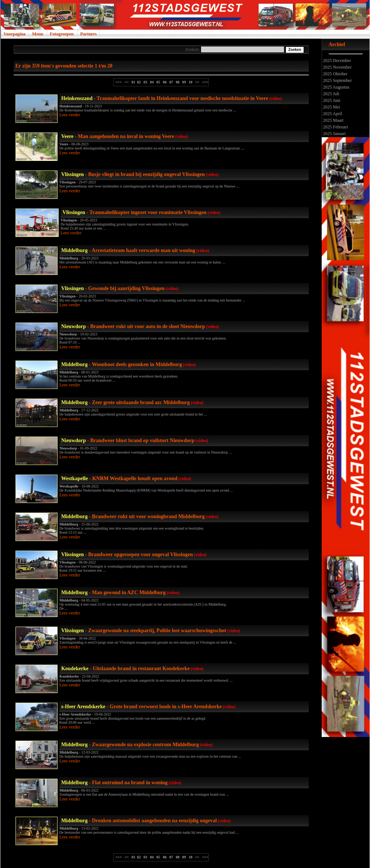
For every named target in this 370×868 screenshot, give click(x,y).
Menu (38, 34)
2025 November (337, 67)
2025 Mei (331, 107)
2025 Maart (333, 120)
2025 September (337, 80)
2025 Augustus (336, 87)
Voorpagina (15, 34)
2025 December (337, 61)
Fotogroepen (62, 34)
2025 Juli (331, 94)
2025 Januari (334, 134)
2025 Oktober (335, 74)
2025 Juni (331, 100)
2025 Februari (335, 127)
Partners (89, 34)
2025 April (332, 114)
